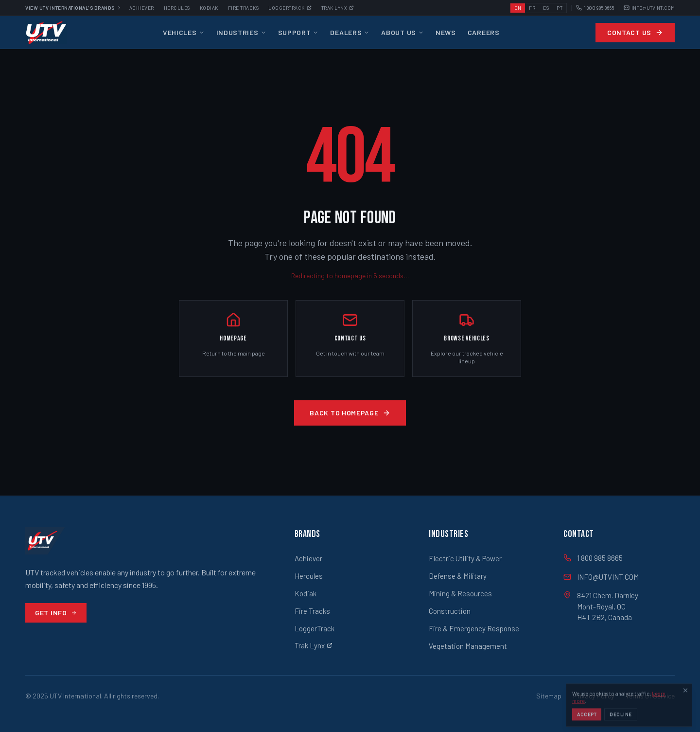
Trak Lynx (338, 8)
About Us (402, 32)
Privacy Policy (594, 696)
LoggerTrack (315, 628)
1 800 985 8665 (595, 8)
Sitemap (549, 696)
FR (532, 8)
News (446, 32)
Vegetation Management (468, 646)
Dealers (350, 32)
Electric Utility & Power (465, 558)
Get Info (56, 613)
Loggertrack (290, 8)
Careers (484, 32)
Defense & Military (458, 576)
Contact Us (635, 32)
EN (518, 8)
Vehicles (184, 32)
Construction (450, 611)
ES (546, 8)
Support (298, 32)
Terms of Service (650, 696)
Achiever (142, 8)
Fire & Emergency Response (474, 628)
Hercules (177, 8)
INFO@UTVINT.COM (649, 8)
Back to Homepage (350, 413)
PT (560, 8)
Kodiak (209, 8)
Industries (241, 32)
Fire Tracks (244, 8)
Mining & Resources (460, 593)
